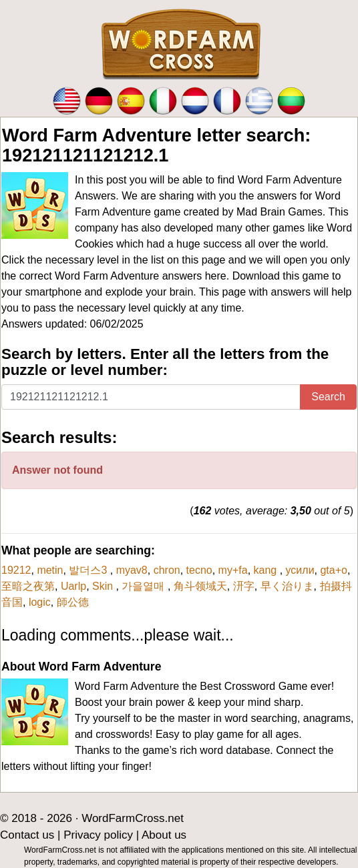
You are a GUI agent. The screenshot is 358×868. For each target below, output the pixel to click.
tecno (199, 570)
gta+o (333, 570)
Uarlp (73, 586)
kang (267, 570)
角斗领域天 (200, 586)
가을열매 (144, 586)
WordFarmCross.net (133, 818)
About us (164, 835)
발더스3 (89, 570)
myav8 (132, 570)
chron (167, 570)
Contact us (27, 835)
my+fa (233, 570)
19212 (16, 570)
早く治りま (287, 586)
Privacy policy (98, 835)
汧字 (244, 586)
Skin (104, 586)
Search (328, 397)
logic (40, 602)
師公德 (73, 602)
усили (300, 570)
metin (50, 570)
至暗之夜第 (28, 586)
